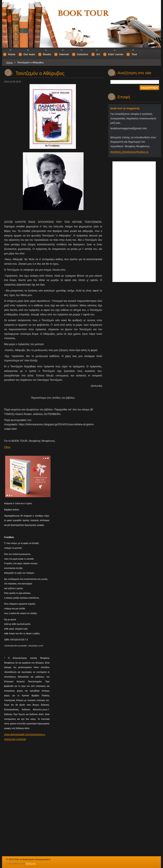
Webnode (31, 863)
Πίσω (7, 447)
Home (10, 62)
